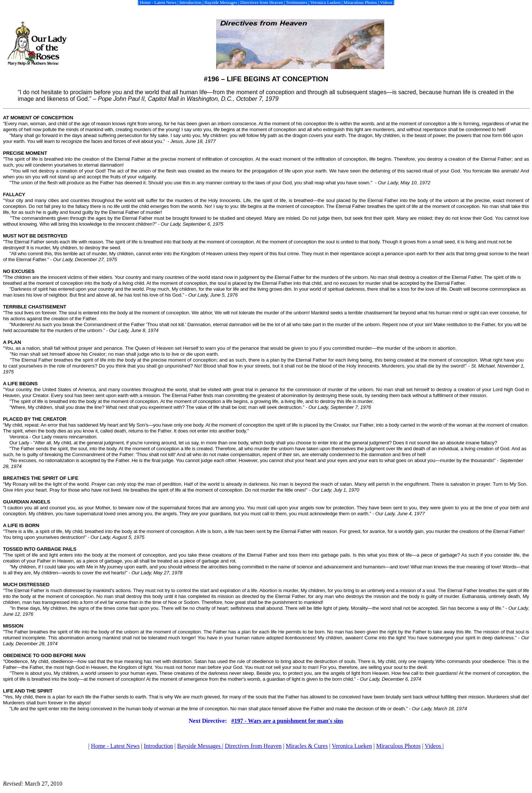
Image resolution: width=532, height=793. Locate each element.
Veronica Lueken (352, 746)
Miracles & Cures (307, 746)
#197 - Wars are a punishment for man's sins (287, 721)
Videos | (434, 746)
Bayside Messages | (200, 746)
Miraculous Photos (398, 746)
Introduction (158, 746)
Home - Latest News (115, 746)
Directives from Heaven (253, 746)
